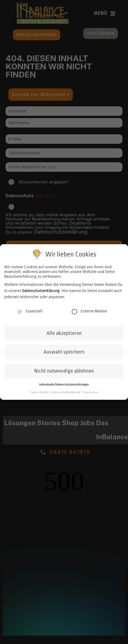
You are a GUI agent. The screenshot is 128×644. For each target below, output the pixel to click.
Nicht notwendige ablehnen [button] (64, 371)
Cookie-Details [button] (40, 392)
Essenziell (30, 311)
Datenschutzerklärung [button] (66, 392)
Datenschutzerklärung (41, 291)
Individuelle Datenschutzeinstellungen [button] (64, 385)
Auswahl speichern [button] (64, 352)
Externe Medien (89, 311)
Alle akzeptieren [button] (64, 333)
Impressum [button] (91, 392)
